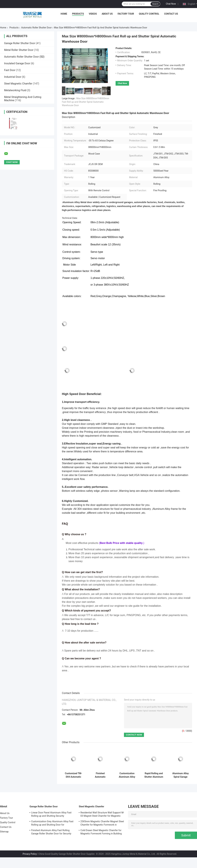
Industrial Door (13, 77)
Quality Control (149, 14)
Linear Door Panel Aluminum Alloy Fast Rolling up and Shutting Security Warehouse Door (51, 815)
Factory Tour (126, 14)
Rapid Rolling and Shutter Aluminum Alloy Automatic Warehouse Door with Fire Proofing (154, 775)
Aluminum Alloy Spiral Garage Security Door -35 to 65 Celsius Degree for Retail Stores (181, 775)
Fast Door (10, 70)
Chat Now (171, 4)
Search (155, 4)
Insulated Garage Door (17, 63)
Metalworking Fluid (15, 90)
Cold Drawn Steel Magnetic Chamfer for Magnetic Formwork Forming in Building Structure (101, 832)
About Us (107, 14)
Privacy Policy (30, 854)
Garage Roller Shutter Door (20, 43)
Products (78, 14)
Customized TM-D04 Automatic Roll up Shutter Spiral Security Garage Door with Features (73, 775)
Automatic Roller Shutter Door (36, 28)
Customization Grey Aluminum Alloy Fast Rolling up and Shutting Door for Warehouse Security (52, 824)
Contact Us (171, 14)
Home (64, 14)
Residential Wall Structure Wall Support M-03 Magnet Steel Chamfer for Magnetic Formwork (102, 815)
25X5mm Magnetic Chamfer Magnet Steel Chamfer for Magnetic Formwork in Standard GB (102, 824)
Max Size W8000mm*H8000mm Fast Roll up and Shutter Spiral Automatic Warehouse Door (86, 102)
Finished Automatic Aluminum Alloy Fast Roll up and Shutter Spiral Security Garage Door (100, 775)
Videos (93, 14)
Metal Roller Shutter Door (19, 50)
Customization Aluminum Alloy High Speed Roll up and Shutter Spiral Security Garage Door (127, 775)
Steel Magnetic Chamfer (18, 84)
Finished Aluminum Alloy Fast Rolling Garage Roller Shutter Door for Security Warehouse (51, 832)
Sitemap (4, 832)
